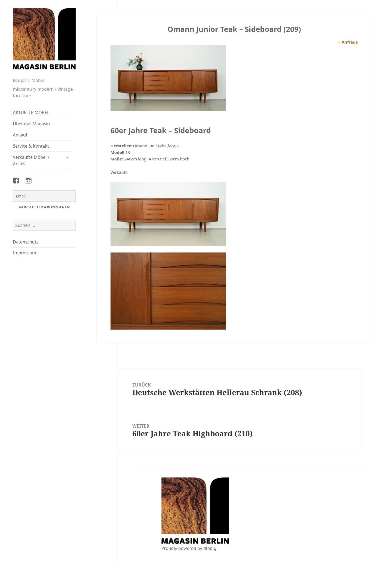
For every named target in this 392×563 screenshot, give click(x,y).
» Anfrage (348, 42)
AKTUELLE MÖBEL (31, 112)
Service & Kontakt (31, 146)
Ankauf (20, 135)
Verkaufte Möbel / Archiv (31, 160)
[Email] (44, 196)
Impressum (24, 253)
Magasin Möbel (28, 80)
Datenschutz (26, 242)
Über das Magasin (31, 124)
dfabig (210, 548)
